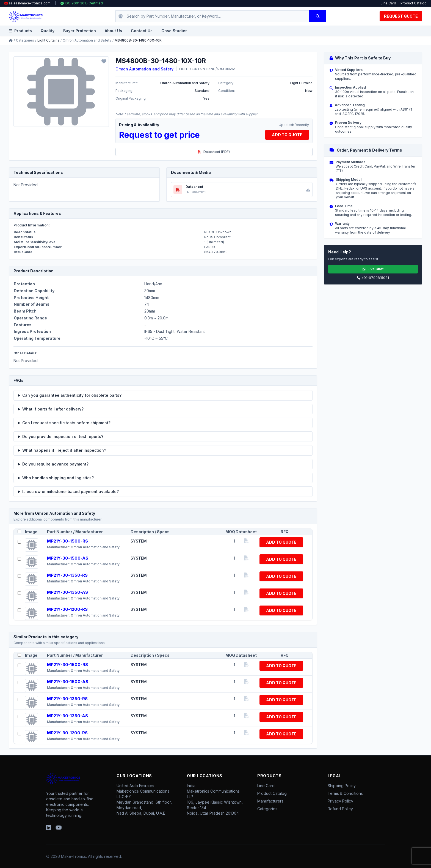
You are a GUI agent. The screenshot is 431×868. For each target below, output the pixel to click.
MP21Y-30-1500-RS (67, 541)
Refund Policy (340, 809)
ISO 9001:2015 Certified (82, 3)
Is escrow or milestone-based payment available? (71, 491)
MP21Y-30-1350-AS (67, 592)
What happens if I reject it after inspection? (64, 450)
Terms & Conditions (345, 793)
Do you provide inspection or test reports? (63, 436)
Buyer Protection (80, 31)
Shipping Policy (342, 786)
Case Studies (174, 31)
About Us (113, 31)
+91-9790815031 (373, 278)
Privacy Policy (340, 801)
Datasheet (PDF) (214, 152)
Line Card (388, 3)
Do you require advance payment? (55, 464)
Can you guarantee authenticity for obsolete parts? (72, 395)
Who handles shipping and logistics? (58, 478)
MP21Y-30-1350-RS (67, 575)
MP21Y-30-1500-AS (68, 558)
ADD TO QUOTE (287, 135)
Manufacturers (270, 801)
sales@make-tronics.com (30, 3)
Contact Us (142, 31)
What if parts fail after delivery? (53, 409)
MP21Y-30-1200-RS (67, 609)
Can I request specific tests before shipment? (66, 423)
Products (20, 31)
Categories (25, 40)
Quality (48, 31)
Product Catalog (414, 3)
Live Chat (373, 269)
